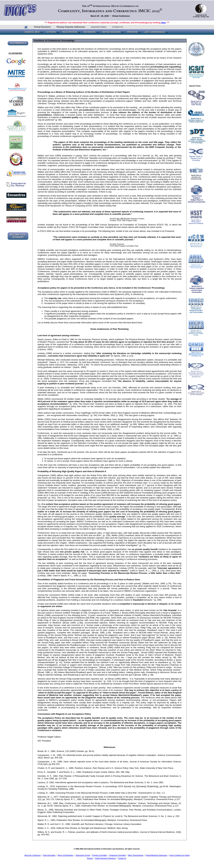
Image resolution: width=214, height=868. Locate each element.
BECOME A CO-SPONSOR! (18, 236)
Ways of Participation (66, 855)
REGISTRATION (70, 32)
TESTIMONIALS (18, 43)
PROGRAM (132, 32)
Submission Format (83, 855)
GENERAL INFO (32, 32)
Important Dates (99, 27)
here (163, 23)
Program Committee (100, 855)
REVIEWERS (90, 32)
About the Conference (33, 855)
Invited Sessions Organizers (106, 858)
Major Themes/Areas (136, 855)
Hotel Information (49, 855)
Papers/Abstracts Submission (156, 855)
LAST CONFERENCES (155, 32)
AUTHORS (51, 32)
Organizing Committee (117, 855)
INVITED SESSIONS (111, 32)
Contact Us (118, 27)
